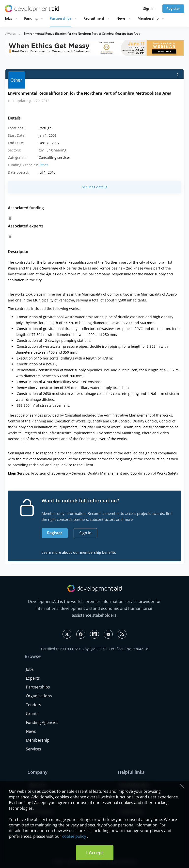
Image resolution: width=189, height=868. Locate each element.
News (121, 18)
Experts (33, 678)
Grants (32, 714)
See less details (95, 187)
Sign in (149, 8)
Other (43, 165)
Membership (148, 18)
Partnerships (61, 18)
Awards (11, 34)
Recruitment (94, 18)
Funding (31, 18)
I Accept (95, 853)
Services (33, 749)
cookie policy (74, 836)
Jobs (8, 18)
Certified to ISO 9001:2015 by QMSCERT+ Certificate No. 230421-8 (95, 649)
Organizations (39, 696)
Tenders (33, 705)
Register (173, 8)
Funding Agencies (42, 722)
